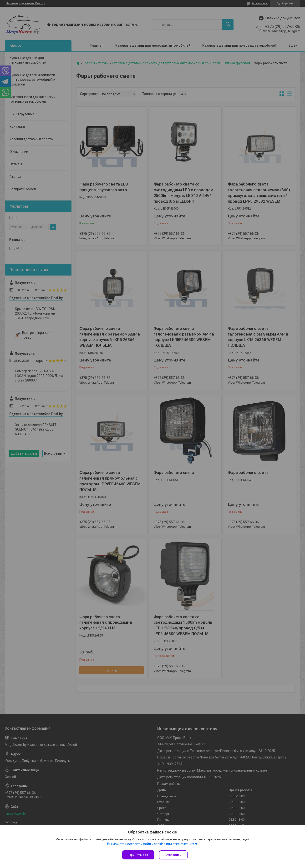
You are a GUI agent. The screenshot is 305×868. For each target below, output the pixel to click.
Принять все (138, 855)
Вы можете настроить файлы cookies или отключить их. (151, 844)
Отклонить (173, 855)
